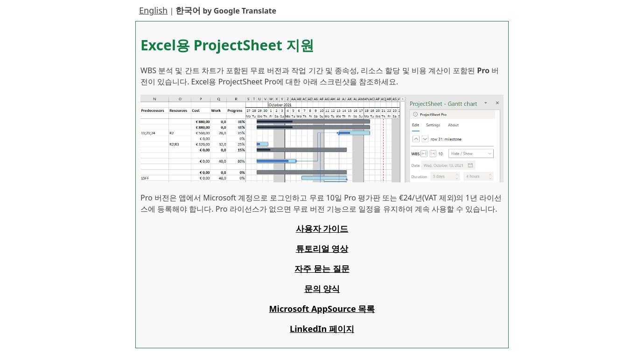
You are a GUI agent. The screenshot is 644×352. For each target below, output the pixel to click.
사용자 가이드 (322, 228)
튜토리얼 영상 (322, 248)
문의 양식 (322, 289)
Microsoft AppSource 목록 (322, 309)
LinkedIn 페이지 (322, 329)
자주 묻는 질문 (322, 269)
